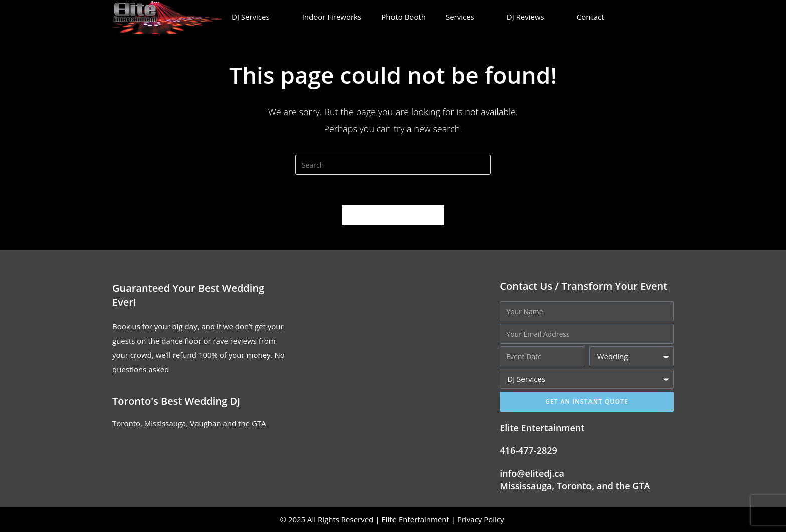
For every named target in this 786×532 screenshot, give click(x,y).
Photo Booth (404, 17)
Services (466, 17)
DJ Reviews (532, 17)
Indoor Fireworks (332, 17)
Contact (597, 17)
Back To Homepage (393, 215)
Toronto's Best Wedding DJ (176, 401)
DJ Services (257, 17)
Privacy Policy (482, 519)
